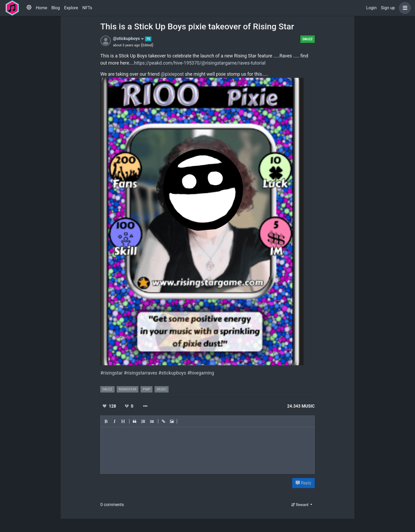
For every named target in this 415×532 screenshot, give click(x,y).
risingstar (128, 389)
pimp (146, 389)
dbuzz (308, 39)
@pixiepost (172, 74)
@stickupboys (128, 39)
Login (371, 8)
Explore (71, 8)
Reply (303, 483)
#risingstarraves (141, 373)
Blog (56, 8)
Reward (300, 505)
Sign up (388, 8)
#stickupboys (172, 373)
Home (41, 8)
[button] (404, 8)
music (161, 389)
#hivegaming (201, 373)
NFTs (87, 8)
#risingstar (111, 373)
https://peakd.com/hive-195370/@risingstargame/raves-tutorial (200, 63)
